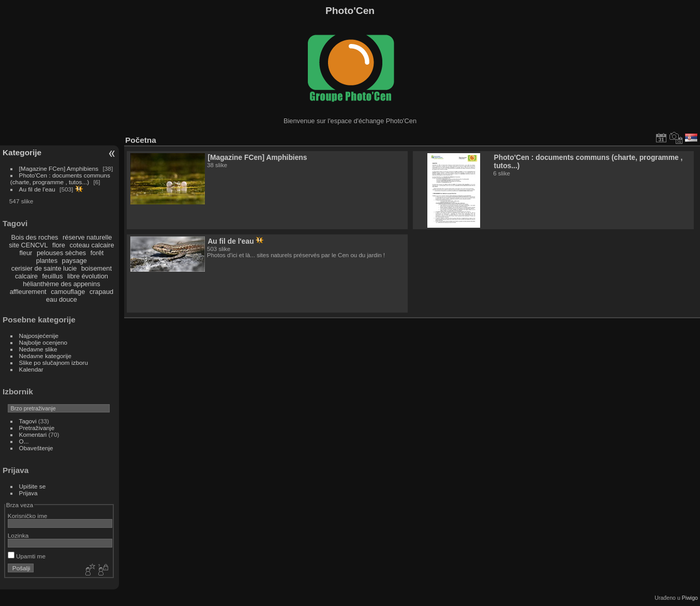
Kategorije (22, 152)
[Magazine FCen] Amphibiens (59, 168)
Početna (141, 140)
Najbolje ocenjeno (43, 342)
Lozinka (18, 535)
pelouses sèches (61, 253)
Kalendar (31, 369)
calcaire (26, 276)
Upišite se (33, 486)
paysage (75, 261)
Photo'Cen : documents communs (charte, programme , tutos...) (60, 179)
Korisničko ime (28, 516)
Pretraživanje (37, 428)
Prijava (28, 493)
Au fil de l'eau (38, 189)
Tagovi (28, 421)
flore (59, 245)
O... (24, 441)
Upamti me (27, 556)
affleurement (28, 292)
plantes (47, 261)
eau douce (62, 299)
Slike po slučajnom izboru (54, 363)
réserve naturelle (87, 237)
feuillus (53, 276)
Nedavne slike (38, 349)
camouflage (68, 292)
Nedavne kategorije (45, 356)
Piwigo (690, 598)
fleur (26, 253)
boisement (96, 268)
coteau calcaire (92, 245)
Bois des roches (34, 237)
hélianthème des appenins (61, 284)
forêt (97, 253)
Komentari (33, 434)
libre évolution (88, 276)
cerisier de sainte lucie (44, 268)
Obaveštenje (36, 448)
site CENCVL (28, 245)
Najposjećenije (39, 336)
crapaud (101, 292)
